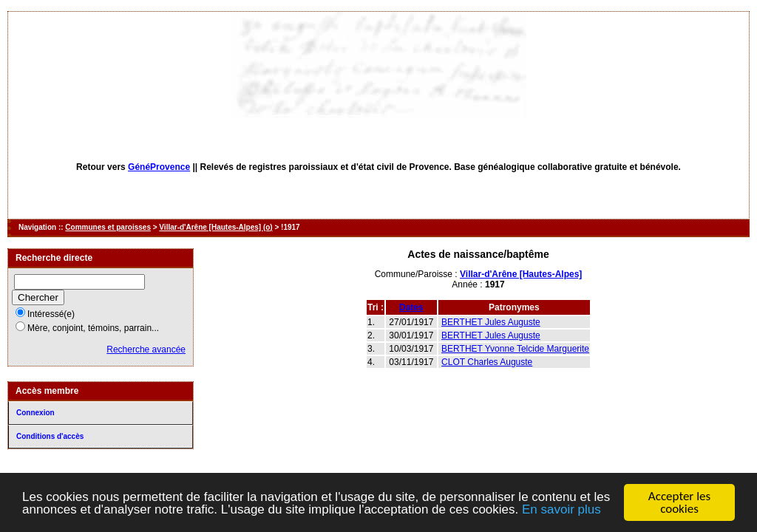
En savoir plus (561, 510)
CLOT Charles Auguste (487, 362)
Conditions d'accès (50, 436)
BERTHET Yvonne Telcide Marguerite (515, 349)
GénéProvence (159, 167)
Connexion (35, 413)
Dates (411, 307)
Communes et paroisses (108, 227)
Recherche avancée (146, 349)
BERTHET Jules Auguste (491, 322)
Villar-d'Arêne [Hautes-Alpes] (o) (215, 227)
